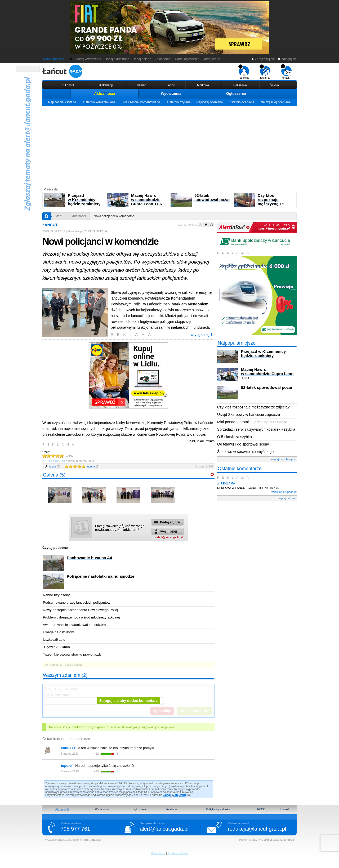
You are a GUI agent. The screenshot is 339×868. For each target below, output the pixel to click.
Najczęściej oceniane (276, 102)
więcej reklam (287, 498)
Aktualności (104, 94)
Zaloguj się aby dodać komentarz (128, 701)
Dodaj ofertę (211, 59)
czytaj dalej (202, 335)
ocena (93, 466)
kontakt (286, 72)
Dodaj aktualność (117, 59)
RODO (261, 809)
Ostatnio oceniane (242, 102)
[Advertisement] (169, 146)
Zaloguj (168, 795)
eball (291, 840)
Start (58, 216)
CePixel (267, 840)
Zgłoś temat (163, 59)
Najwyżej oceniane (209, 102)
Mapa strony (158, 853)
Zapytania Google (178, 853)
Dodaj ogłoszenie (187, 59)
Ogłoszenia (236, 94)
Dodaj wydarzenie (89, 59)
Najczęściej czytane (62, 102)
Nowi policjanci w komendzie (114, 216)
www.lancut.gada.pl (284, 492)
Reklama (171, 809)
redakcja (244, 72)
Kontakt (284, 809)
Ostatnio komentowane (99, 102)
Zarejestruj (180, 795)
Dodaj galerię (142, 59)
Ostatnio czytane (179, 102)
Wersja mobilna (53, 59)
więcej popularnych (283, 459)
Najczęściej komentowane (142, 102)
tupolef (67, 766)
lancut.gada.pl (92, 840)
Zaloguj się (287, 59)
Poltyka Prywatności (218, 809)
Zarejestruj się (263, 59)
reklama (265, 72)
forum (54, 466)
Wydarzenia (171, 94)
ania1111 (68, 748)
